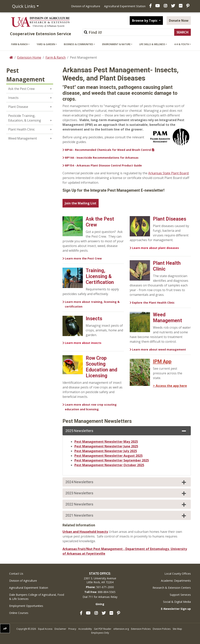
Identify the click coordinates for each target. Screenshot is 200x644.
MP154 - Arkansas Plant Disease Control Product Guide (103, 165)
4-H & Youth (182, 44)
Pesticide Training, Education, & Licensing (25, 118)
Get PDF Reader (103, 629)
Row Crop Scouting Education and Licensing (101, 367)
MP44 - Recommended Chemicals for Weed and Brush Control (108, 150)
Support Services (180, 595)
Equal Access (45, 629)
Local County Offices (178, 574)
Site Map (177, 629)
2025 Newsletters (126, 431)
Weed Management (23, 138)
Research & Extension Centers (172, 588)
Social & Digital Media (177, 602)
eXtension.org (121, 629)
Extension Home (29, 57)
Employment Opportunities (26, 606)
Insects (13, 98)
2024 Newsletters (126, 482)
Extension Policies (141, 629)
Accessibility (85, 629)
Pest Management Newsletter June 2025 (106, 446)
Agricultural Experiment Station (125, 6)
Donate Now (179, 21)
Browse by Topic (145, 21)
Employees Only (100, 633)
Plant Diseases (170, 219)
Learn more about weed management (159, 349)
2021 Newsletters (126, 516)
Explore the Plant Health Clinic (153, 303)
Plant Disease (18, 107)
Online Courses (19, 613)
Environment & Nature (116, 44)
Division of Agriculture (86, 6)
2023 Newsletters (126, 493)
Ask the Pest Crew (21, 89)
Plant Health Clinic (21, 129)
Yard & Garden (46, 44)
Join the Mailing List (81, 203)
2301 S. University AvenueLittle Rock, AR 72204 (100, 580)
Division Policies (162, 629)
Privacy (72, 629)
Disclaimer (60, 629)
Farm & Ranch (19, 44)
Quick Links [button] (24, 6)
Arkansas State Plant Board (168, 173)
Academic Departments (176, 581)
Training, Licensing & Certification (100, 276)
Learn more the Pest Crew (83, 258)
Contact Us (16, 574)
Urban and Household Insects (85, 532)
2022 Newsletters (126, 504)
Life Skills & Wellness (152, 44)
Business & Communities (79, 44)
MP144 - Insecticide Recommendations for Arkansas (102, 158)
